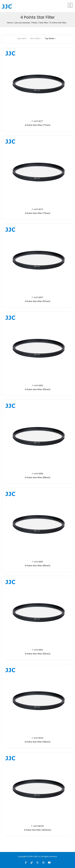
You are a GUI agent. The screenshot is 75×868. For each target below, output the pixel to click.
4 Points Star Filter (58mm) (38, 478)
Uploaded (22, 38)
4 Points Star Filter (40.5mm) (37, 830)
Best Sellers (36, 38)
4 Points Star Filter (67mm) (38, 301)
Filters (35, 23)
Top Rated (50, 38)
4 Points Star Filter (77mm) (38, 125)
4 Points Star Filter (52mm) (38, 654)
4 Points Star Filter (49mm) (37, 742)
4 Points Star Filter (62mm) (38, 389)
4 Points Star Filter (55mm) (38, 566)
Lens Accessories (22, 23)
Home (10, 23)
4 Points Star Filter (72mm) (38, 213)
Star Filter (44, 23)
